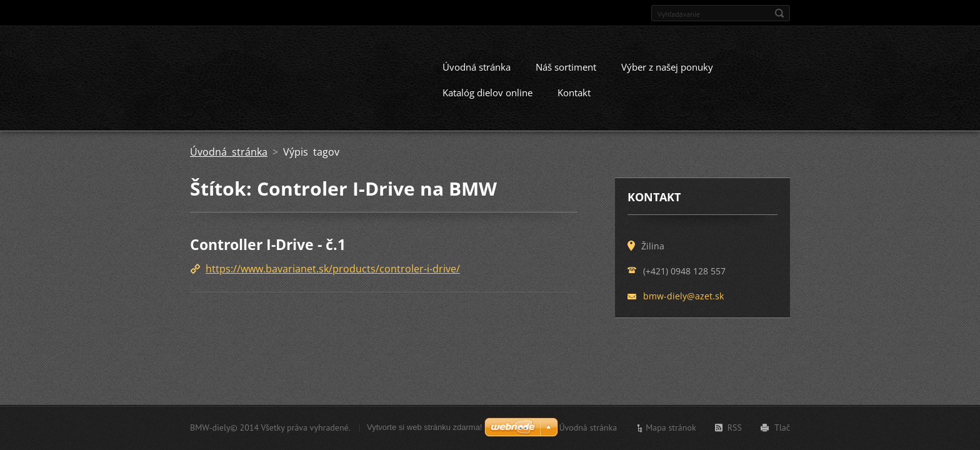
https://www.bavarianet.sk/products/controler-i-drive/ (333, 277)
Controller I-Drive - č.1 (268, 252)
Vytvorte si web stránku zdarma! (424, 427)
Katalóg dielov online (487, 101)
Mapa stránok (671, 427)
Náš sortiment (566, 75)
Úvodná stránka (477, 75)
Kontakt (574, 101)
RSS (735, 427)
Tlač (782, 427)
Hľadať (779, 13)
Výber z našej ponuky (667, 75)
